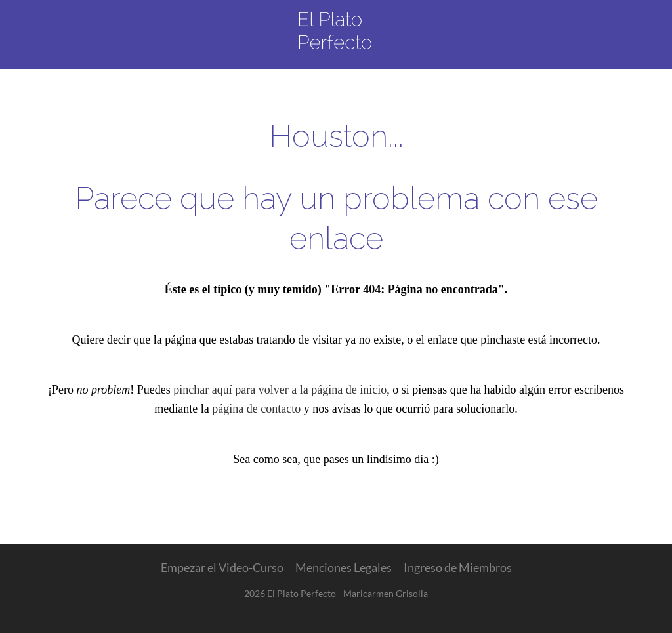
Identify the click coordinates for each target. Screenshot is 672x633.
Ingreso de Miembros (458, 567)
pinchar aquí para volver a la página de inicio (280, 390)
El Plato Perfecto (302, 593)
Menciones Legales (344, 567)
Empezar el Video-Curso (222, 567)
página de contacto (256, 409)
